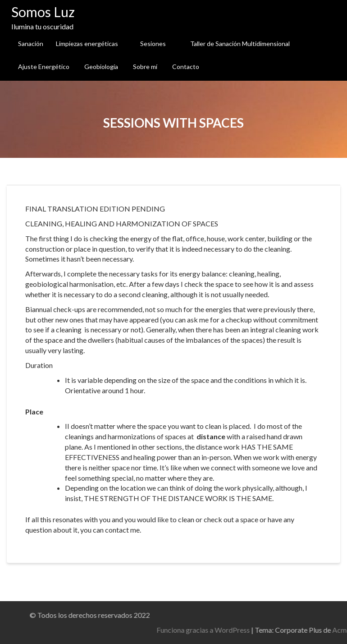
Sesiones (153, 44)
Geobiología (101, 67)
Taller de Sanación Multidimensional (240, 44)
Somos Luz (43, 12)
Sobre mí (145, 67)
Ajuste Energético (44, 67)
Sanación (31, 44)
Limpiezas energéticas (87, 44)
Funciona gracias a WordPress (262, 630)
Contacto (186, 67)
